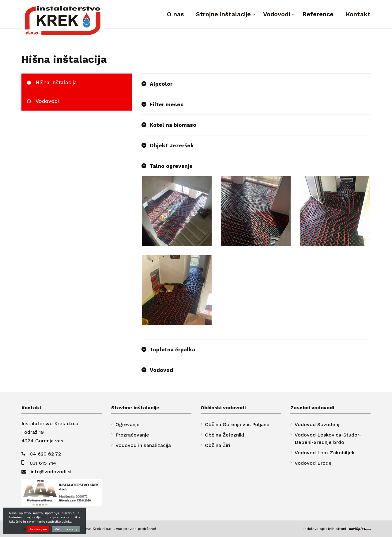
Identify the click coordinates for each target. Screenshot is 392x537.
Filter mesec (167, 104)
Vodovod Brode (313, 463)
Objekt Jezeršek (172, 146)
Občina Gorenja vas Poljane (237, 424)
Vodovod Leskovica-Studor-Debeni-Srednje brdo (328, 439)
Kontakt (358, 14)
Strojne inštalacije (223, 14)
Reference (318, 14)
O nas (175, 14)
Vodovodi (277, 14)
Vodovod (161, 370)
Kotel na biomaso (173, 125)
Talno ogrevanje (171, 166)
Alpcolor (161, 84)
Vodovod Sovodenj (317, 424)
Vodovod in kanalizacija (143, 445)
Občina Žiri (217, 445)
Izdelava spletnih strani (325, 529)
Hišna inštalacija (56, 82)
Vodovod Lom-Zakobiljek (325, 453)
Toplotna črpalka (172, 350)
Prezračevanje (132, 435)
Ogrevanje (128, 424)
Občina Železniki (224, 435)
